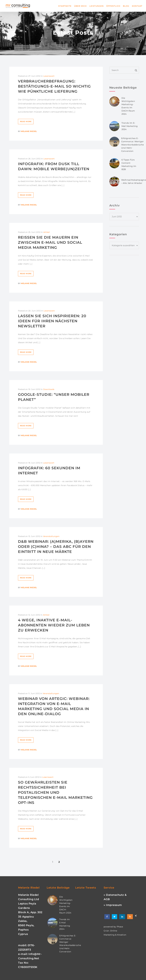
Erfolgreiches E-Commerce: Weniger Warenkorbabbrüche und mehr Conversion (133, 145)
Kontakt (137, 6)
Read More (26, 121)
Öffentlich (113, 6)
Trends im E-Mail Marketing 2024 (130, 126)
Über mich (80, 6)
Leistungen (97, 6)
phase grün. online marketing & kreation (115, 931)
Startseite (65, 6)
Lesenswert (49, 76)
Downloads (49, 389)
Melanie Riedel (29, 131)
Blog (126, 6)
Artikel (47, 232)
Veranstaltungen (51, 536)
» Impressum (113, 905)
